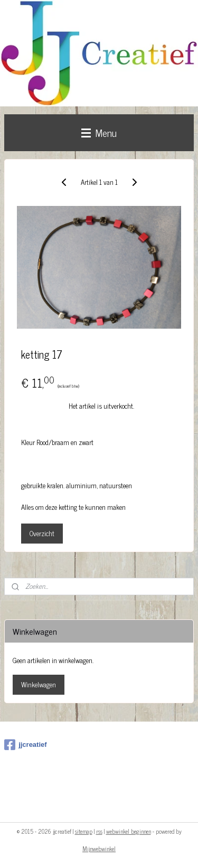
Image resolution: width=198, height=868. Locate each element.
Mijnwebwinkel (99, 849)
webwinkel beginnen (129, 831)
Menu (99, 132)
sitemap (84, 831)
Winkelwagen (39, 684)
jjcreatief (25, 745)
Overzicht (42, 533)
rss (99, 831)
